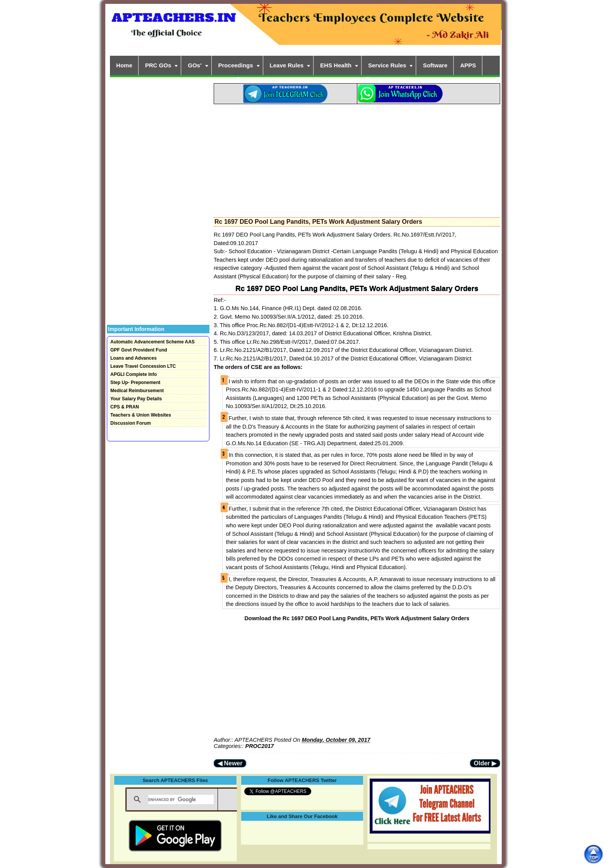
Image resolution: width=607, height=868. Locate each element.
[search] (181, 799)
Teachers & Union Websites (141, 415)
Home (124, 65)
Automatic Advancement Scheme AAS (153, 342)
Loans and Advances (134, 358)
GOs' (195, 65)
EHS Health (336, 65)
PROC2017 (260, 746)
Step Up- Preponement (135, 383)
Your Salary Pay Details (136, 399)
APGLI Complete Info (134, 374)
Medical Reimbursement (137, 391)
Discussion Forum (131, 423)
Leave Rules (287, 65)
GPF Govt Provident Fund (139, 350)
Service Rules (387, 65)
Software (435, 65)
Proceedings (236, 65)
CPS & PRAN (125, 407)
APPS (468, 65)
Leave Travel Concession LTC (143, 366)
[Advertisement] (357, 158)
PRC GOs (158, 65)
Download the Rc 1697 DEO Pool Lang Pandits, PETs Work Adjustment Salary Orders (357, 618)
